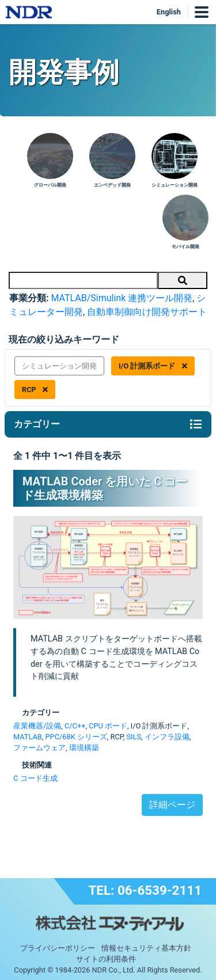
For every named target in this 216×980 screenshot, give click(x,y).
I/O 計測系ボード (153, 366)
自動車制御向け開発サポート (147, 312)
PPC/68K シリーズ (76, 737)
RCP (35, 390)
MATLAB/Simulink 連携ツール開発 (122, 298)
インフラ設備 (167, 737)
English (169, 12)
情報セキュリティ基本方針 (146, 948)
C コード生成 (35, 778)
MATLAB (28, 737)
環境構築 (84, 748)
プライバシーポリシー (58, 948)
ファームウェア (39, 748)
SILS (134, 737)
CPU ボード (108, 726)
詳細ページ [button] (172, 805)
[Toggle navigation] (196, 424)
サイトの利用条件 (106, 959)
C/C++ (75, 726)
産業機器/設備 (37, 726)
